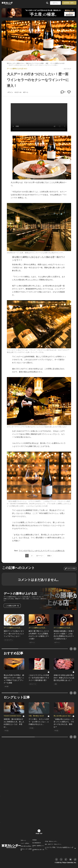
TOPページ (23, 841)
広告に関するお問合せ (26, 846)
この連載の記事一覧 (12, 606)
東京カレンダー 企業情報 (26, 850)
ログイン (55, 3)
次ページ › (40, 556)
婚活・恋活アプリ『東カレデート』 (53, 844)
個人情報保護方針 (37, 843)
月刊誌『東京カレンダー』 (51, 841)
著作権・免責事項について (38, 846)
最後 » (49, 556)
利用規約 (35, 840)
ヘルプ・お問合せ (25, 843)
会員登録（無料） (69, 3)
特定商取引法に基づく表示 (38, 850)
